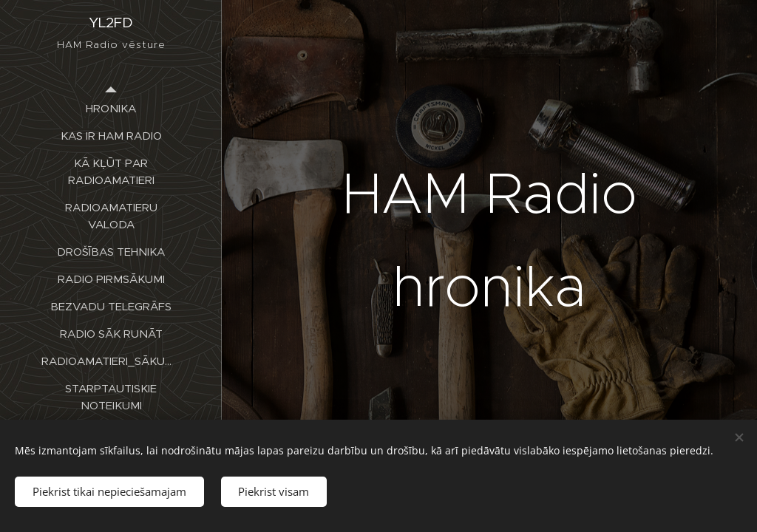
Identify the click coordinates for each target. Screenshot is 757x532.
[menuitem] (111, 108)
